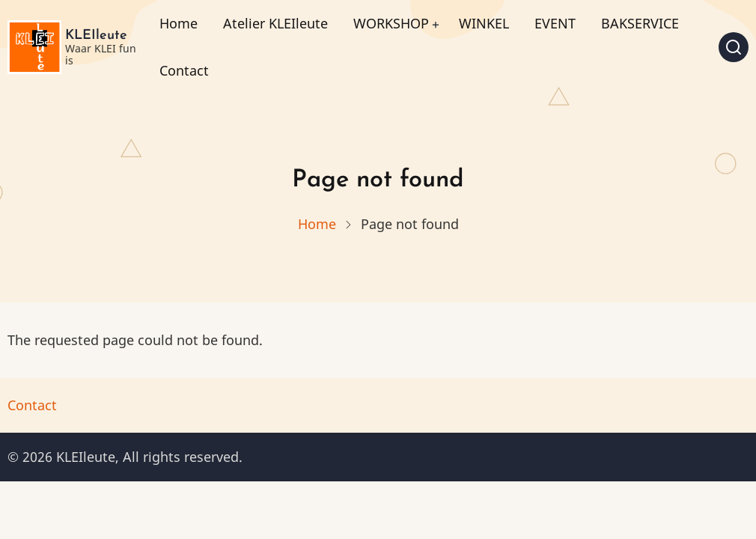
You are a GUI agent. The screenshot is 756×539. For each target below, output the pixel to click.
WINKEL (484, 23)
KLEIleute (96, 36)
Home (179, 23)
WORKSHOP (391, 23)
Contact (184, 70)
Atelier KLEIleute (275, 23)
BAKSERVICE (640, 23)
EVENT (555, 23)
